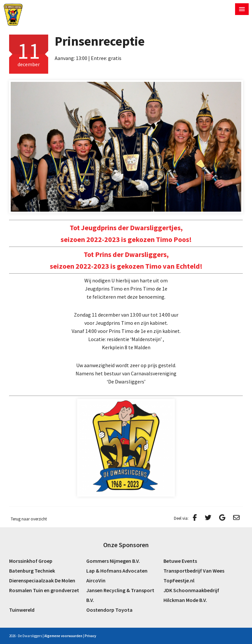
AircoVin (96, 580)
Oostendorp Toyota (109, 610)
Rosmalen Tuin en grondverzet (44, 590)
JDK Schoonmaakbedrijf (191, 590)
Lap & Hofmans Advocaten (117, 571)
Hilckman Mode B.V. (185, 600)
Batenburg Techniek (32, 571)
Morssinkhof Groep (31, 561)
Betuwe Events (180, 561)
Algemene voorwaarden (63, 636)
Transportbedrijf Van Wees (194, 571)
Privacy (90, 636)
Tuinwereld (22, 610)
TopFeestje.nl (179, 580)
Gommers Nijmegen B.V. (113, 561)
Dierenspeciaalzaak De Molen (42, 580)
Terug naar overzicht (29, 519)
